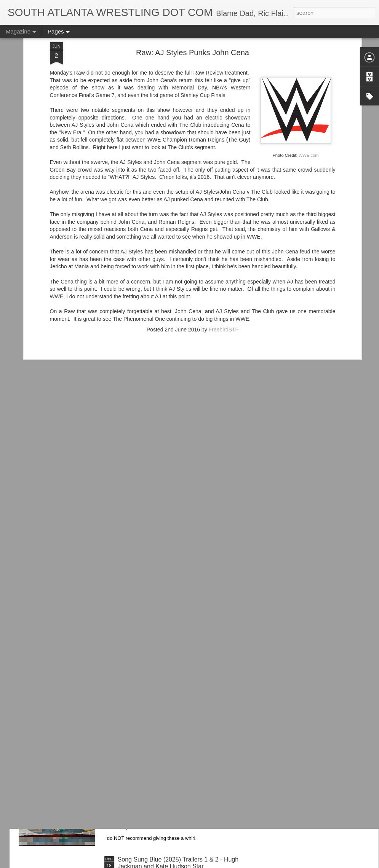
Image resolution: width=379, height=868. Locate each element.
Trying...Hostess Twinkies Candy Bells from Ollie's (185, 773)
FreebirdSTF (224, 259)
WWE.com (309, 84)
